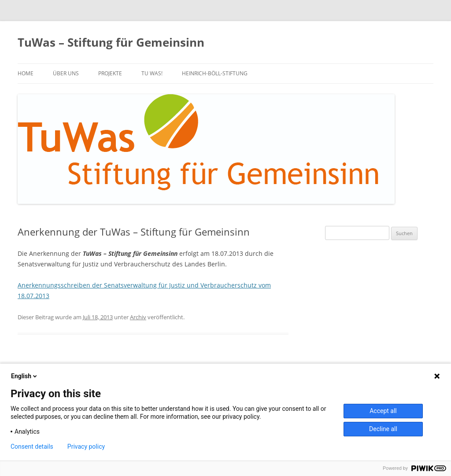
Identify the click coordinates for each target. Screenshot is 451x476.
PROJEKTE (110, 73)
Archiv (138, 317)
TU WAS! (152, 73)
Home (26, 73)
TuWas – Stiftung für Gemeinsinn (111, 42)
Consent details (32, 446)
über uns (66, 73)
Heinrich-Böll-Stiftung (215, 73)
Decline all (383, 429)
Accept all (383, 411)
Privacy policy (86, 446)
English (25, 376)
